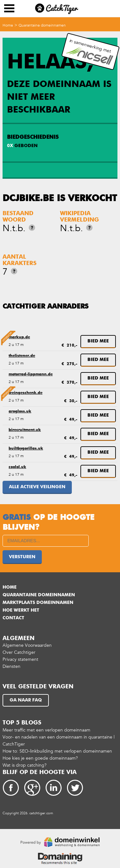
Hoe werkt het (21, 610)
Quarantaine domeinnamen (42, 25)
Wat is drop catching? (25, 765)
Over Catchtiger (19, 652)
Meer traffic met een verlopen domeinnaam (46, 730)
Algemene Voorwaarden (27, 645)
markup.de (19, 337)
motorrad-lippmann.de (31, 374)
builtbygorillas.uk (26, 449)
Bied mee (98, 341)
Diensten (11, 666)
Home (8, 25)
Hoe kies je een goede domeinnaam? (40, 758)
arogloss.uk (20, 411)
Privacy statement (20, 659)
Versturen (22, 557)
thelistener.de (22, 356)
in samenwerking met (90, 52)
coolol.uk (17, 467)
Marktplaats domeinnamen (38, 603)
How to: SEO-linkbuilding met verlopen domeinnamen (57, 751)
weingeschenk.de (26, 393)
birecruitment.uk (25, 430)
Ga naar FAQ (26, 700)
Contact (13, 618)
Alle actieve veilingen (37, 487)
